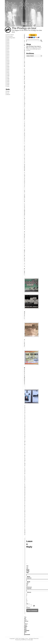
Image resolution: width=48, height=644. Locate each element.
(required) (29, 580)
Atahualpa (30, 642)
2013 (8, 56)
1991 (8, 86)
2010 (8, 60)
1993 (8, 83)
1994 (8, 82)
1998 (8, 76)
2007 (8, 65)
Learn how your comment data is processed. (27, 633)
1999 (8, 74)
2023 (8, 44)
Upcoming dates (11, 38)
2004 (8, 70)
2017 (8, 50)
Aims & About (10, 35)
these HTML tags (28, 574)
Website (29, 595)
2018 (8, 48)
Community (10, 36)
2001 (8, 73)
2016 (8, 51)
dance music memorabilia (34, 48)
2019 (8, 47)
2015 (8, 53)
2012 (8, 57)
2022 (8, 45)
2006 (8, 67)
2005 (8, 68)
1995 (8, 80)
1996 (8, 79)
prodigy (25, 460)
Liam (8, 93)
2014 (8, 54)
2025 (8, 41)
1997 (8, 77)
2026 (8, 39)
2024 (8, 42)
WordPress (24, 642)
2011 (8, 59)
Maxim (9, 94)
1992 (8, 85)
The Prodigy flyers (33, 48)
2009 (8, 62)
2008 (8, 63)
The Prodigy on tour (24, 28)
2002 (8, 71)
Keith (8, 91)
